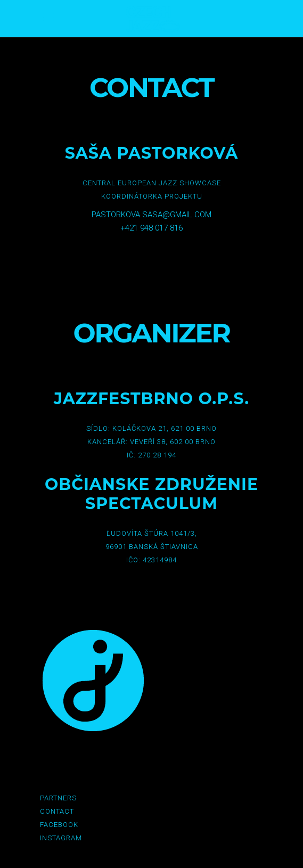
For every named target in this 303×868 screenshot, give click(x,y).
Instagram (61, 838)
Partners (58, 798)
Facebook (59, 825)
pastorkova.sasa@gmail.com (151, 215)
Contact (57, 811)
